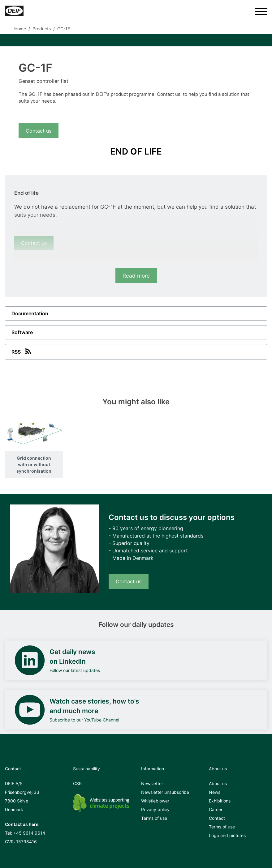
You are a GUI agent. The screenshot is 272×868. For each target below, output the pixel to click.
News (215, 792)
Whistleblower (155, 801)
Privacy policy (155, 809)
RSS (22, 351)
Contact (217, 818)
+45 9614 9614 (29, 833)
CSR (77, 783)
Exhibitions (220, 801)
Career (216, 809)
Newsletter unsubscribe (165, 792)
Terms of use (154, 818)
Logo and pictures (227, 835)
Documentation (30, 313)
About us (218, 783)
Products (42, 29)
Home (20, 29)
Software (22, 332)
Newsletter (152, 783)
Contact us (39, 131)
